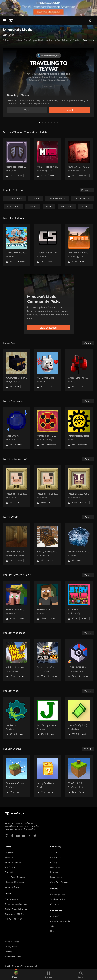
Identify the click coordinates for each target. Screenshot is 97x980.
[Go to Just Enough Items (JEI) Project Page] (48, 718)
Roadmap (55, 872)
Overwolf (55, 917)
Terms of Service (12, 942)
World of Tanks (12, 887)
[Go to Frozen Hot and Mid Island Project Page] (79, 544)
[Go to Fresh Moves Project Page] (48, 602)
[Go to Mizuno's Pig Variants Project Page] (48, 486)
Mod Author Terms (13, 957)
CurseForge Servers (59, 882)
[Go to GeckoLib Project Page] (17, 718)
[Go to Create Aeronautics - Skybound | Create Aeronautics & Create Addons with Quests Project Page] (17, 245)
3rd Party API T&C (13, 919)
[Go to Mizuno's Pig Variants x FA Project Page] (17, 486)
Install (70, 110)
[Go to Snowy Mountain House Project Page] (48, 544)
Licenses (8, 952)
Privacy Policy (11, 947)
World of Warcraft (13, 862)
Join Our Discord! (58, 853)
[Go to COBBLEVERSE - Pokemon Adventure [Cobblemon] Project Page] (79, 660)
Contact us (55, 904)
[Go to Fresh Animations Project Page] (17, 602)
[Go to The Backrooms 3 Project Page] (17, 544)
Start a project (11, 899)
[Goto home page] (11, 20)
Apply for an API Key (14, 914)
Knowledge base (58, 894)
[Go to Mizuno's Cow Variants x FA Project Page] (79, 486)
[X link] (29, 836)
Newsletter (55, 867)
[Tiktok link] (12, 836)
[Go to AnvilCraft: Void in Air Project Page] (17, 370)
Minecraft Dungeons (14, 882)
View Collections (49, 328)
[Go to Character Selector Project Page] (48, 245)
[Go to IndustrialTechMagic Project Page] (79, 428)
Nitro (53, 931)
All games (9, 853)
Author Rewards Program (16, 909)
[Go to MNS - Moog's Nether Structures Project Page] (48, 159)
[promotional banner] (48, 8)
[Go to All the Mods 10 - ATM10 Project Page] (17, 660)
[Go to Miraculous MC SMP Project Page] (48, 428)
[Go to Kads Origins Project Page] (17, 428)
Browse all (87, 190)
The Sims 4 (10, 867)
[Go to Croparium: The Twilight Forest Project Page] (79, 370)
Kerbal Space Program (15, 877)
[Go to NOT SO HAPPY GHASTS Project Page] (79, 159)
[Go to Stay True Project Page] (79, 602)
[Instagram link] (7, 836)
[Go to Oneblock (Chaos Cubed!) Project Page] (17, 776)
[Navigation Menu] (4, 20)
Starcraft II (10, 872)
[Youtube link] (18, 836)
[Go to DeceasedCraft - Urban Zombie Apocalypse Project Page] (48, 660)
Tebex (53, 926)
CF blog (54, 862)
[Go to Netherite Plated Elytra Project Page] (17, 159)
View (27, 110)
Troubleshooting (58, 899)
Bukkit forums (57, 877)
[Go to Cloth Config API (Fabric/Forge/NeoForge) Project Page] (79, 718)
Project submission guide (16, 904)
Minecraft (9, 858)
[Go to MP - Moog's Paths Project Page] (79, 245)
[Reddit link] (35, 836)
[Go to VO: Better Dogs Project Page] (48, 370)
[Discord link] (24, 836)
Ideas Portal (56, 858)
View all (88, 343)
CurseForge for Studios (61, 921)
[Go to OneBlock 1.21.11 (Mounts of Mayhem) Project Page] (79, 776)
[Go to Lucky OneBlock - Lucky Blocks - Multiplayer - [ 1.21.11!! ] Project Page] (48, 776)
